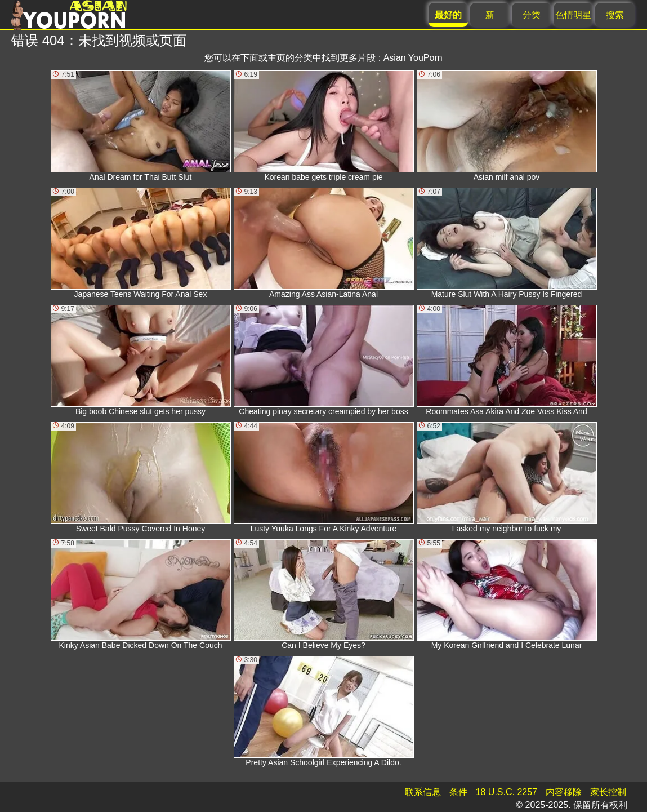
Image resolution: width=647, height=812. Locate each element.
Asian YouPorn (413, 58)
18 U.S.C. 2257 (507, 792)
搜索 (615, 15)
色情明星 (573, 15)
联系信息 (423, 792)
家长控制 (608, 792)
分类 (532, 15)
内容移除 (564, 792)
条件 (458, 792)
